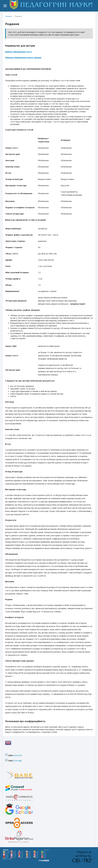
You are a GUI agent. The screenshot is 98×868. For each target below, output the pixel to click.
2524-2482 (17, 761)
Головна (8, 16)
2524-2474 (17, 755)
